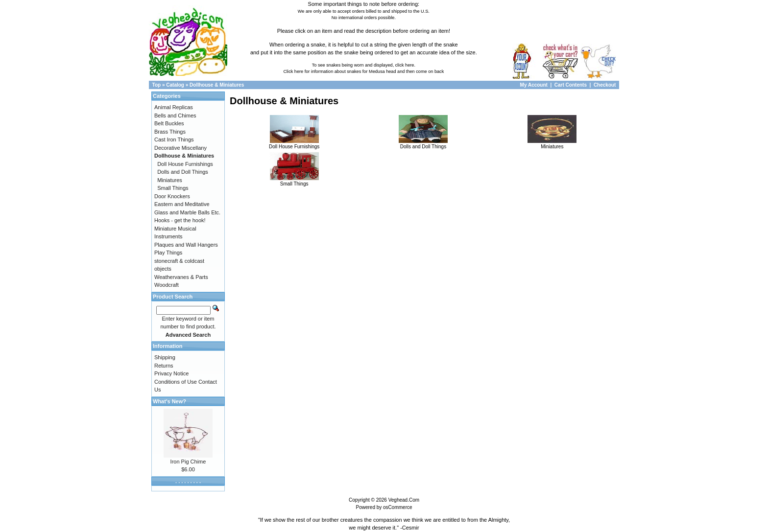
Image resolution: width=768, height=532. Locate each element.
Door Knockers (172, 196)
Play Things (168, 253)
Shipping (165, 357)
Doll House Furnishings (294, 144)
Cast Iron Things (174, 139)
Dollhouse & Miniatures (217, 85)
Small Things (294, 181)
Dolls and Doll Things (423, 144)
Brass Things (170, 132)
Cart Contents (571, 85)
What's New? (169, 401)
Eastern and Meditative (182, 204)
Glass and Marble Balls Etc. (187, 212)
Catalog (175, 85)
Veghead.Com (404, 500)
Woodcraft (167, 285)
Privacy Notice (171, 373)
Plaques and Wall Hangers (186, 245)
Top (157, 85)
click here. (405, 65)
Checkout (605, 85)
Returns (164, 366)
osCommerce (397, 507)
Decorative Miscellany (180, 148)
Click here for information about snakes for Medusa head (339, 71)
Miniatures (552, 144)
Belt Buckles (169, 123)
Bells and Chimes (175, 116)
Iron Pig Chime (188, 462)
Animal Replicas (174, 107)
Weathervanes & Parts (181, 277)
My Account (535, 85)
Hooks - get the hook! (180, 220)
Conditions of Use (176, 382)
